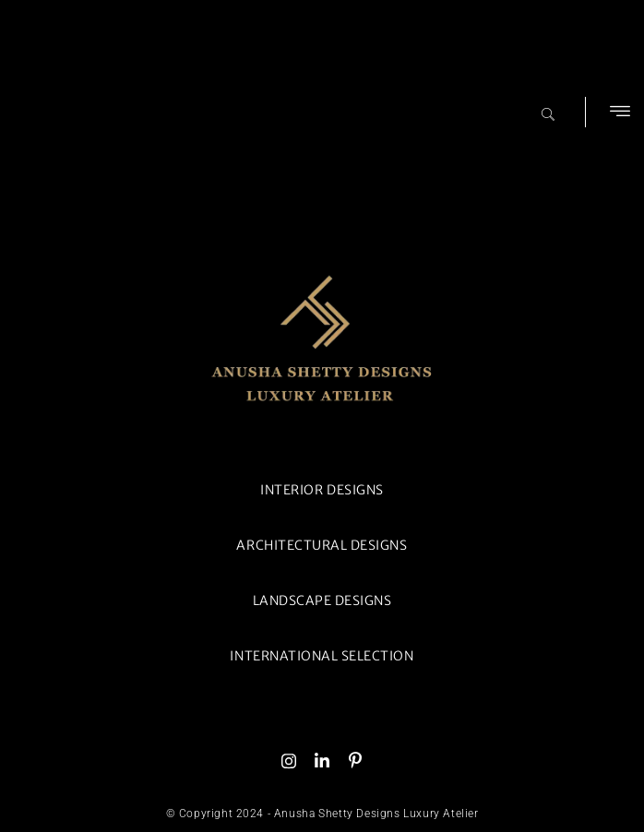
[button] (620, 112)
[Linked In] (322, 760)
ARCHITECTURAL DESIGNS (322, 545)
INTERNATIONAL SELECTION (322, 656)
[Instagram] (289, 760)
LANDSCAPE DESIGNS (322, 600)
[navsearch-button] (548, 106)
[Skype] (355, 760)
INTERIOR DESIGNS (322, 490)
